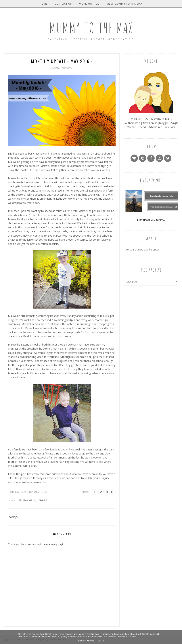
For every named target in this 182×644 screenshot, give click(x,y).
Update (42, 500)
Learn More (86, 641)
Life (19, 500)
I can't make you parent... (151, 220)
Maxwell (29, 500)
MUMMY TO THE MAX (91, 27)
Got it (102, 641)
